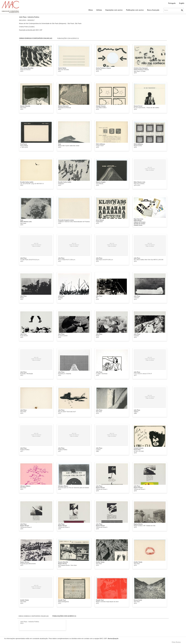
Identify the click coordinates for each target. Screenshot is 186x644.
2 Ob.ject (136, 298)
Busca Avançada (153, 10)
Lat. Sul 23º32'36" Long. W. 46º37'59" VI (32, 184)
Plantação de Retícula (65, 108)
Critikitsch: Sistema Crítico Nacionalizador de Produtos (74, 222)
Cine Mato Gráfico (101, 108)
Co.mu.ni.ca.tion (63, 336)
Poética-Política (25, 450)
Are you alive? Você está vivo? (67, 412)
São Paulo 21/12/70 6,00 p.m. (105, 260)
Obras (91, 10)
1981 (97, 451)
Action (22, 298)
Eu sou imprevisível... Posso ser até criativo (146, 108)
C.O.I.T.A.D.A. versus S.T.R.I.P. (143, 374)
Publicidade (99, 222)
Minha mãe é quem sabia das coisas (69, 146)
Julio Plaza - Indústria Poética (30, 622)
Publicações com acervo (135, 10)
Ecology (60, 298)
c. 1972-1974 (24, 147)
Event (98, 336)
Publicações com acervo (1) (68, 38)
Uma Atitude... (100, 184)
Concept (136, 336)
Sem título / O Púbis (140, 71)
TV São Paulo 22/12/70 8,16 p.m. (30, 260)
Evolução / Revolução (27, 374)
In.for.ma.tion (24, 336)
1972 (22, 185)
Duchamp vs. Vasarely (65, 374)
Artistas (99, 10)
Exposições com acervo (114, 10)
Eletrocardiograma (63, 602)
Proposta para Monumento (28, 564)
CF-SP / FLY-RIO (139, 451)
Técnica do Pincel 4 (64, 527)
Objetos (136, 412)
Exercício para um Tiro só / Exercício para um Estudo (74, 488)
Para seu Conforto (139, 184)
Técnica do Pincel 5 (102, 527)
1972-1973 (137, 185)
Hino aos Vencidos (64, 70)
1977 (135, 375)
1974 (22, 71)
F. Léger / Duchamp (102, 374)
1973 (97, 71)
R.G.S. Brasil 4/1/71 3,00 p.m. (67, 260)
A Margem (61, 184)
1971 (22, 375)
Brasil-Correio (138, 146)
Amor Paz (99, 70)
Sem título (23, 108)
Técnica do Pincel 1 (102, 489)
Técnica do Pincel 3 (26, 527)
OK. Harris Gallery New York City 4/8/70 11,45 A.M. (149, 260)
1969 (135, 413)
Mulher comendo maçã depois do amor (107, 602)
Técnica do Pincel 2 (139, 489)
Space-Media (24, 146)
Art (97, 298)
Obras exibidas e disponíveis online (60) (34, 616)
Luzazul (98, 450)
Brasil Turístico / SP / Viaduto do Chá (145, 526)
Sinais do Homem (25, 70)
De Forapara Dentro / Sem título (67, 565)
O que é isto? (100, 146)
